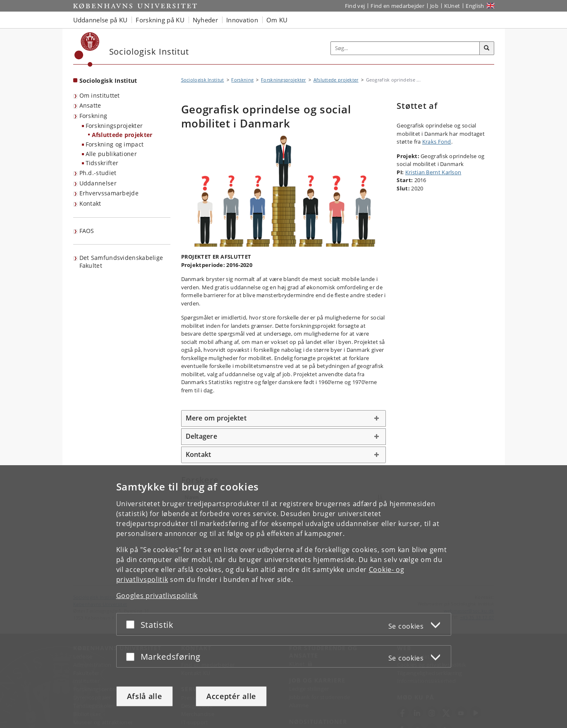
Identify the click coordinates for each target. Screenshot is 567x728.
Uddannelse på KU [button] (100, 20)
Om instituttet (100, 95)
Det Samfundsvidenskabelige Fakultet (121, 262)
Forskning (93, 116)
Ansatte (90, 105)
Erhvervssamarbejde (109, 193)
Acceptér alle (231, 696)
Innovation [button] (242, 20)
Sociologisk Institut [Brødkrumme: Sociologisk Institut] (203, 80)
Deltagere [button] (201, 436)
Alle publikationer (111, 154)
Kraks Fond (437, 142)
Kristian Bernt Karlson (433, 172)
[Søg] (487, 48)
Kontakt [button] (199, 454)
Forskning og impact (115, 144)
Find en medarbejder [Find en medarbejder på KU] (397, 6)
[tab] (284, 418)
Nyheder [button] (205, 20)
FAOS (87, 231)
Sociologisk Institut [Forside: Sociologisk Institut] (108, 80)
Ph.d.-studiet (98, 173)
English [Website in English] (475, 6)
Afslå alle (145, 696)
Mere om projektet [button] (216, 418)
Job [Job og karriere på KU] (434, 6)
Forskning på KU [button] (160, 20)
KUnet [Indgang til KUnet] (452, 6)
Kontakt (90, 203)
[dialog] (283, 597)
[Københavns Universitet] (87, 49)
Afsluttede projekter (122, 135)
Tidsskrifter (102, 163)
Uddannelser (98, 183)
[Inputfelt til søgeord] (405, 48)
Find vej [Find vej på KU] (355, 6)
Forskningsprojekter (114, 126)
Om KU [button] (277, 20)
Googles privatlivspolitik (157, 596)
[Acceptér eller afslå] (132, 624)
